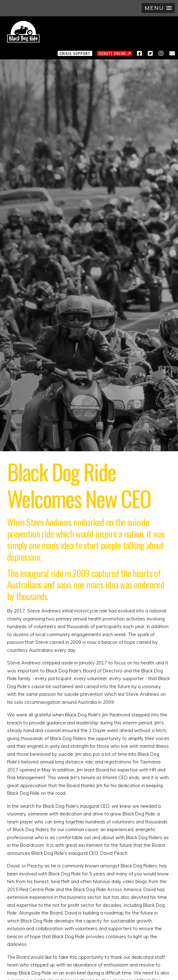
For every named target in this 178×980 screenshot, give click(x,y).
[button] (158, 8)
